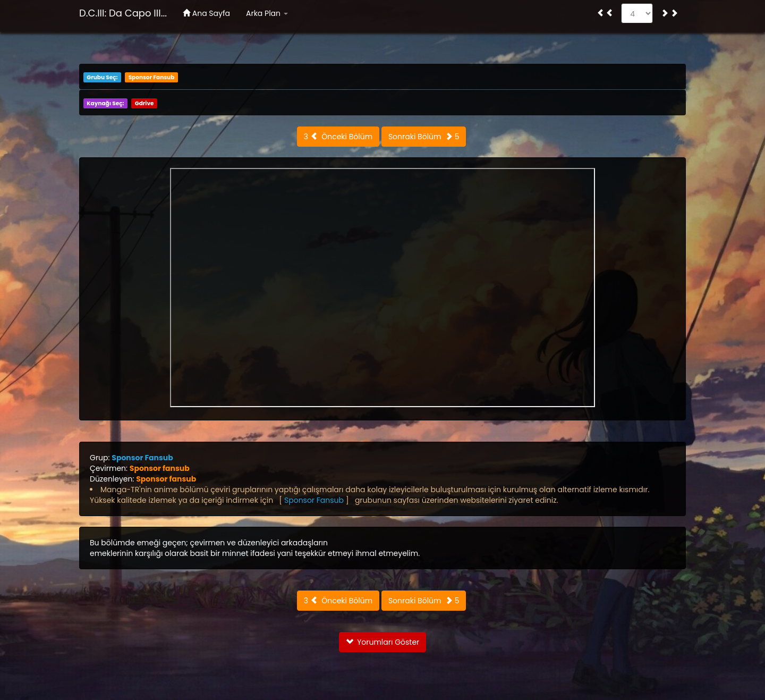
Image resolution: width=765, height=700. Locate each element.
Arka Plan (267, 13)
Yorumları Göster (383, 642)
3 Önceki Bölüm (338, 137)
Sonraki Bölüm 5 (424, 137)
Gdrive (144, 103)
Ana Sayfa (206, 13)
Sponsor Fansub (152, 77)
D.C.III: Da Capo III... (123, 13)
